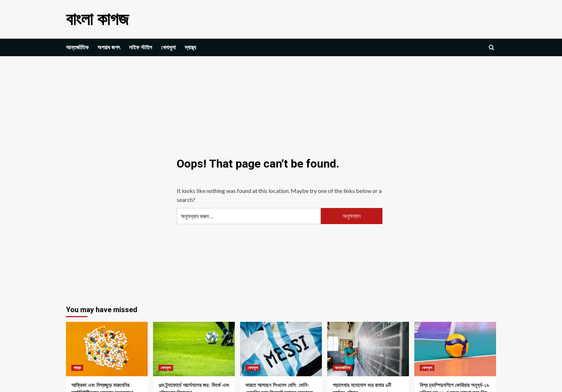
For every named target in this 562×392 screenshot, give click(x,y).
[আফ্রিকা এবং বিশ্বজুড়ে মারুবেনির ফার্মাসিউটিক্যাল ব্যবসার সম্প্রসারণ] (107, 349)
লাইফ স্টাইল (140, 47)
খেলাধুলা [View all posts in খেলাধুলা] (166, 368)
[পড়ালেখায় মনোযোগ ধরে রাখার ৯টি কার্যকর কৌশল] (368, 349)
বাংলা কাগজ (97, 19)
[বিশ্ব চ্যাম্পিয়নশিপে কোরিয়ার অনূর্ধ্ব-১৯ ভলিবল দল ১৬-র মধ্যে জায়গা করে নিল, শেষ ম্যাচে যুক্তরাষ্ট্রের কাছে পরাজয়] (455, 349)
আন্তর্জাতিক (77, 47)
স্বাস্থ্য (190, 47)
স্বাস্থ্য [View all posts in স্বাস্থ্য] (77, 368)
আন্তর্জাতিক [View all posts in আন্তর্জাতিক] (342, 368)
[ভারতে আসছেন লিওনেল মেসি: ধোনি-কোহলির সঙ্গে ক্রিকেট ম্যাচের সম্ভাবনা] (281, 349)
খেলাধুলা (168, 47)
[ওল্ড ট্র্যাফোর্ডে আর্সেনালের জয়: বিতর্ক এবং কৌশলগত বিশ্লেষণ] (194, 349)
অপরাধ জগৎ (109, 47)
